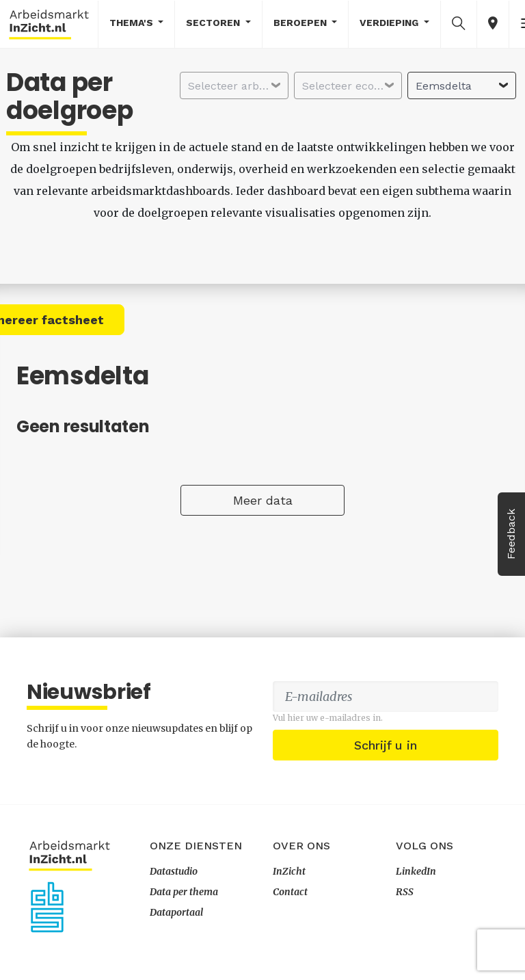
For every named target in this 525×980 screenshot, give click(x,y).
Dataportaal (176, 912)
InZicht (289, 871)
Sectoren (214, 23)
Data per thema (184, 892)
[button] (459, 23)
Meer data (263, 500)
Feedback (511, 534)
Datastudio (174, 871)
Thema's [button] (133, 23)
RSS (405, 892)
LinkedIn (416, 871)
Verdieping (390, 23)
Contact (290, 892)
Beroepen (301, 23)
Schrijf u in (386, 745)
